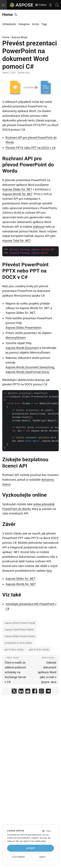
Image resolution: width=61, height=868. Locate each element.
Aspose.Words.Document (22, 348)
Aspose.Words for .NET (17, 194)
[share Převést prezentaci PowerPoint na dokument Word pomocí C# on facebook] (35, 692)
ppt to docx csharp (14, 650)
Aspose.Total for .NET (16, 241)
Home (7, 15)
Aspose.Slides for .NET (17, 189)
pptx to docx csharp (39, 650)
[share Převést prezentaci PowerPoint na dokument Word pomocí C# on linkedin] (21, 692)
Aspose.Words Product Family (20, 623)
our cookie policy (38, 841)
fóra (49, 571)
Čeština (41, 5)
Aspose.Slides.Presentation (23, 328)
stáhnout (39, 227)
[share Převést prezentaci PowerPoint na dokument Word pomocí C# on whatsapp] (41, 692)
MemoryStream (16, 338)
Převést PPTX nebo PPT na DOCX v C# (30, 148)
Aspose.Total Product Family (19, 630)
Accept (31, 848)
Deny (43, 857)
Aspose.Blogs (20, 37)
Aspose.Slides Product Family (20, 636)
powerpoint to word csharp (18, 643)
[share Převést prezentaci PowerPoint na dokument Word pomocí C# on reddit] (28, 692)
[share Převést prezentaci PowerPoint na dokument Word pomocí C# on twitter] (14, 692)
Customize (18, 857)
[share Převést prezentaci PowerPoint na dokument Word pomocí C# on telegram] (48, 692)
